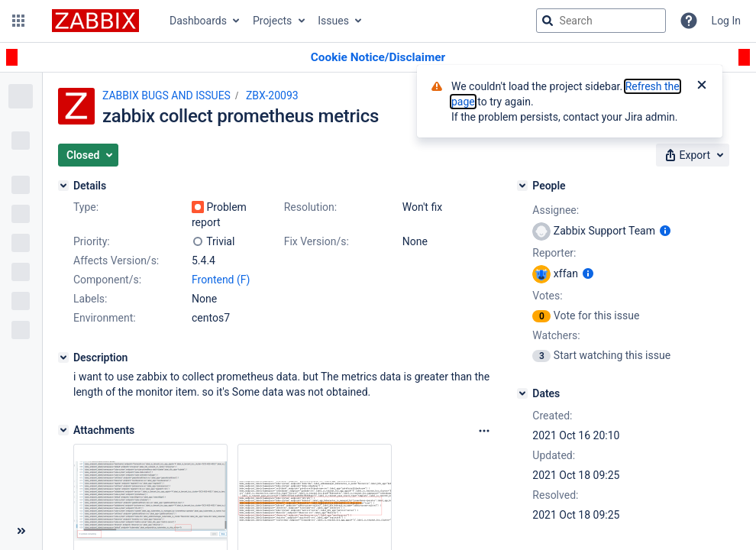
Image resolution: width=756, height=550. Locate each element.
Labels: (90, 299)
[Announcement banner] (378, 58)
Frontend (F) (221, 280)
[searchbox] (601, 21)
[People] (522, 186)
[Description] (63, 357)
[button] (18, 21)
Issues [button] (333, 21)
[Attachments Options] (484, 431)
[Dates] (522, 393)
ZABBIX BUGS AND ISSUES (166, 95)
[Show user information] (665, 231)
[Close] (702, 86)
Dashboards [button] (198, 21)
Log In (726, 21)
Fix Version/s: (317, 241)
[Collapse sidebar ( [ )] (21, 531)
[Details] (63, 186)
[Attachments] (63, 430)
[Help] (689, 21)
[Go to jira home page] (95, 21)
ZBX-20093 (272, 95)
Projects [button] (272, 21)
